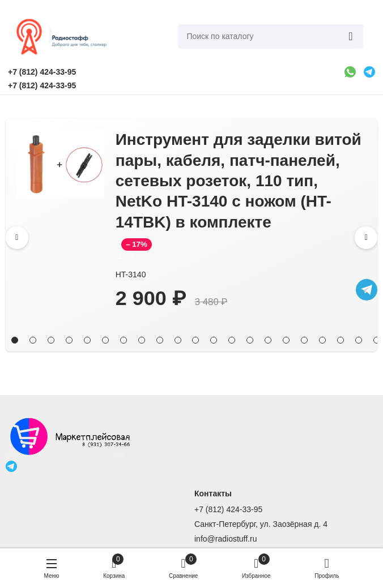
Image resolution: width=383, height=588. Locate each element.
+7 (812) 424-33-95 (228, 509)
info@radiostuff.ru (225, 539)
